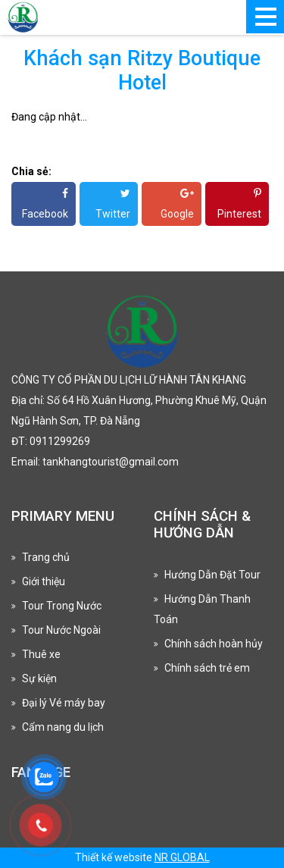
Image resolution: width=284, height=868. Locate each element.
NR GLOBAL (182, 857)
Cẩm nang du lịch (63, 727)
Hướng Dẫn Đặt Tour (212, 575)
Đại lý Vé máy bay (64, 703)
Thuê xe (41, 654)
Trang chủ (46, 557)
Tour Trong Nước (62, 606)
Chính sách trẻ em (207, 668)
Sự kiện (39, 678)
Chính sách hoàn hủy (214, 644)
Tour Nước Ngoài (61, 630)
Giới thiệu (44, 581)
